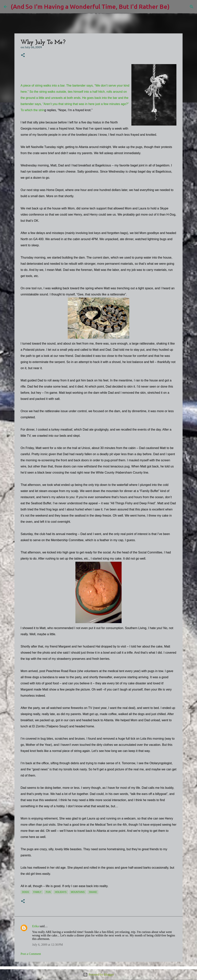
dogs (25, 892)
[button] (23, 55)
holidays (61, 892)
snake (93, 892)
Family (37, 892)
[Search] (175, 7)
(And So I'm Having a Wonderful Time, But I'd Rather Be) (90, 7)
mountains (78, 892)
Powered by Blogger (98, 975)
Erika (35, 926)
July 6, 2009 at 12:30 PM (48, 945)
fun (48, 892)
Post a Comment (31, 954)
